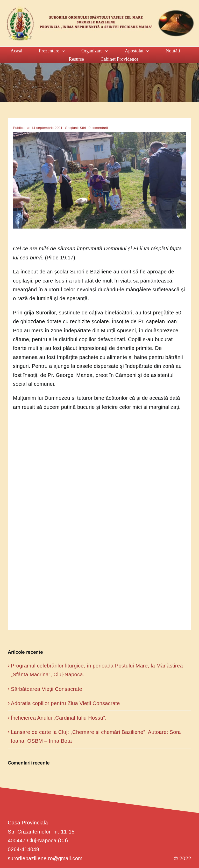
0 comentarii (98, 128)
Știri (83, 128)
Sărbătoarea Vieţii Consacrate (47, 689)
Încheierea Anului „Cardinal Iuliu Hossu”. (59, 718)
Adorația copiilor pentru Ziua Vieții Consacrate (65, 703)
